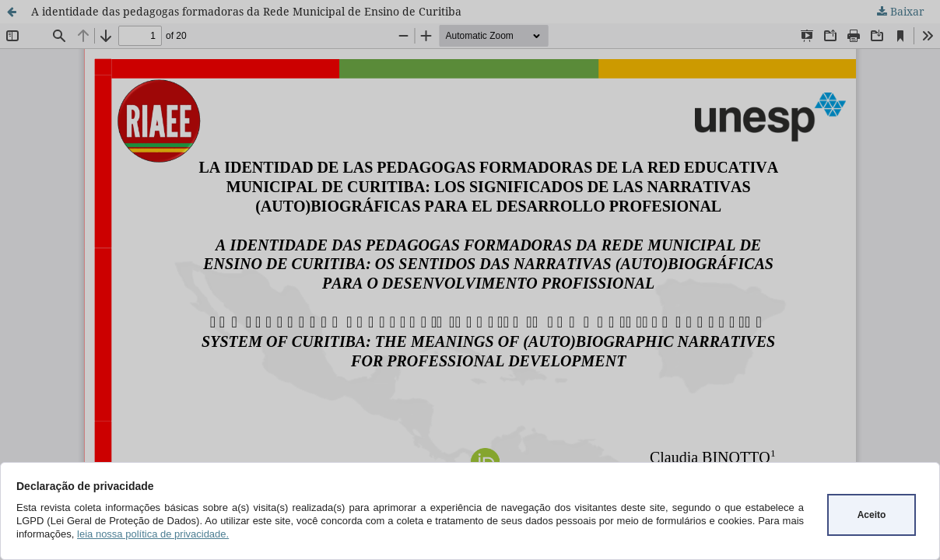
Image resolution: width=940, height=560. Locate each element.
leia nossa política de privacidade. (153, 534)
